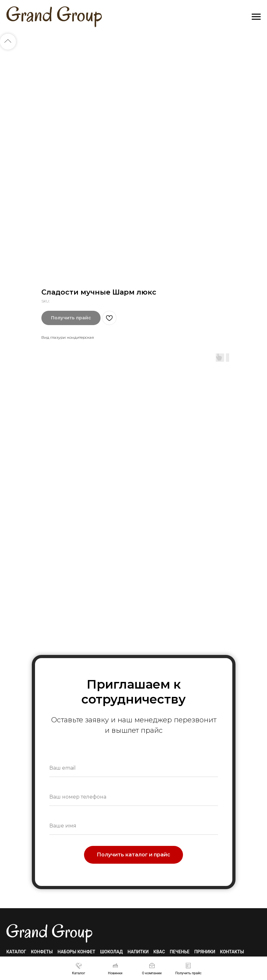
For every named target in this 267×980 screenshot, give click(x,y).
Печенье (179, 952)
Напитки (138, 952)
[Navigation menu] (256, 17)
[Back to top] (8, 42)
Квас (159, 952)
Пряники (205, 952)
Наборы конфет (77, 952)
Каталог (16, 952)
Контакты (232, 952)
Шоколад (111, 952)
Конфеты (42, 952)
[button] (189, 969)
